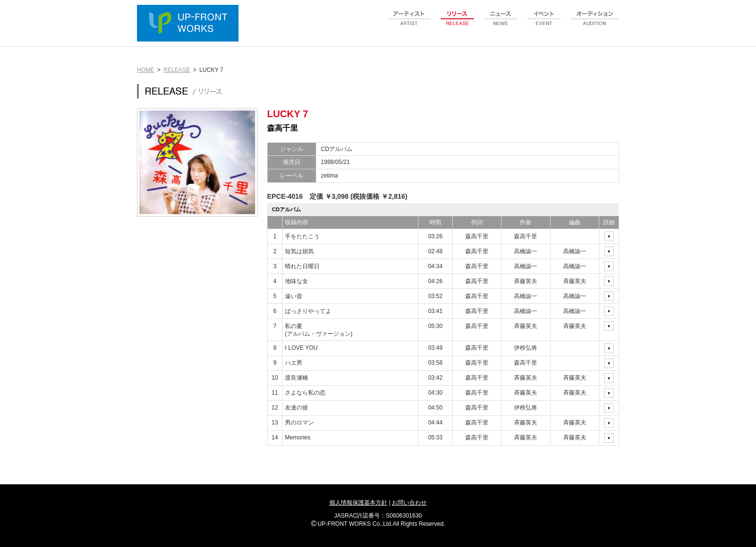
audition (595, 24)
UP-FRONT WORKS (190, 24)
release (458, 24)
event (544, 24)
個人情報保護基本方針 (358, 503)
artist (409, 24)
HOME (146, 70)
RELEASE (177, 70)
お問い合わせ (409, 503)
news (501, 24)
